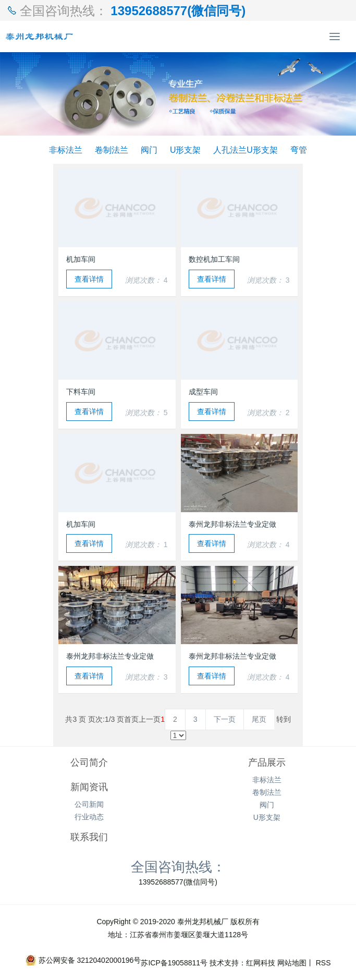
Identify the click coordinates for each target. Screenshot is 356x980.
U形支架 (186, 150)
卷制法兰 (112, 150)
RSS (322, 963)
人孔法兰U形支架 (245, 150)
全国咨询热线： (178, 866)
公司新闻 (89, 804)
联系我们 (89, 837)
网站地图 (292, 963)
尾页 (259, 719)
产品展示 (267, 763)
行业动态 (89, 817)
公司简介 (89, 763)
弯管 (299, 150)
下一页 (225, 719)
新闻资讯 (89, 787)
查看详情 (89, 279)
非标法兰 (66, 150)
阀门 (149, 150)
